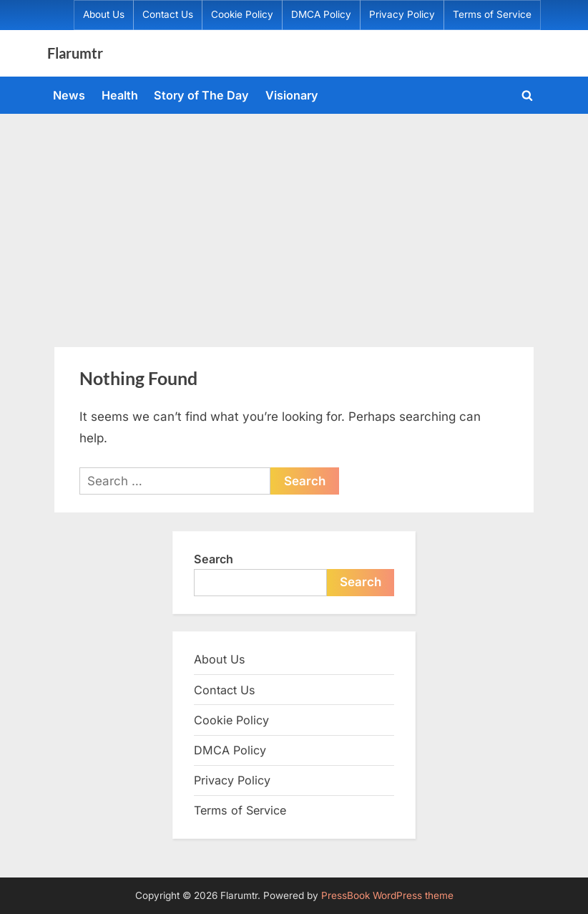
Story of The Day (201, 95)
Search (214, 559)
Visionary (292, 95)
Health (120, 95)
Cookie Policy (242, 14)
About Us (104, 14)
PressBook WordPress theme (387, 895)
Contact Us (168, 14)
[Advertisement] (294, 221)
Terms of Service (492, 14)
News (69, 95)
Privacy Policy (402, 14)
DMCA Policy (321, 14)
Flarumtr (75, 53)
